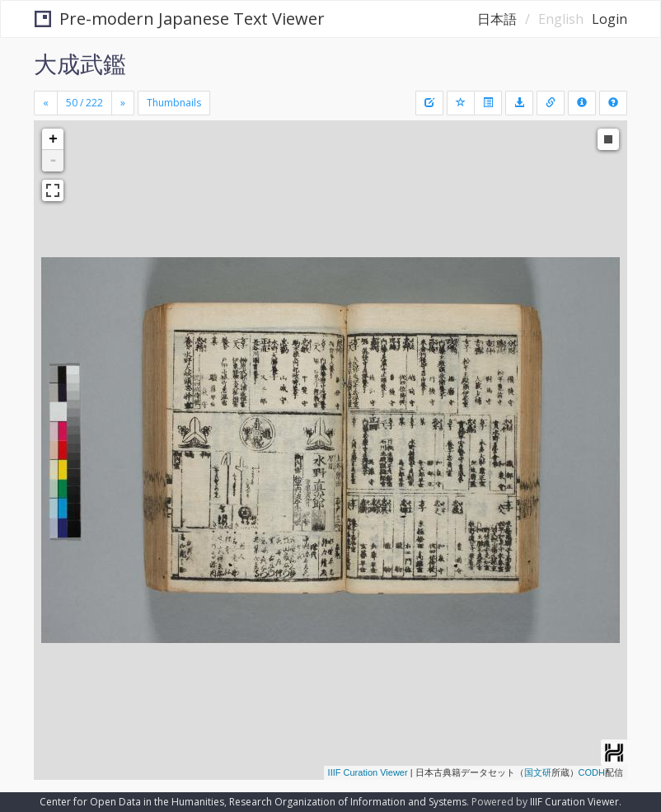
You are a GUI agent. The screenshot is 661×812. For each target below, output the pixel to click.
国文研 (538, 772)
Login (609, 19)
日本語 (497, 19)
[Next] (123, 103)
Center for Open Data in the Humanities (132, 802)
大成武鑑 (80, 63)
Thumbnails (174, 103)
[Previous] (46, 103)
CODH (592, 772)
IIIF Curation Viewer (368, 772)
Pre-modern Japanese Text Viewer (180, 19)
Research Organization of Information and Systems (348, 802)
